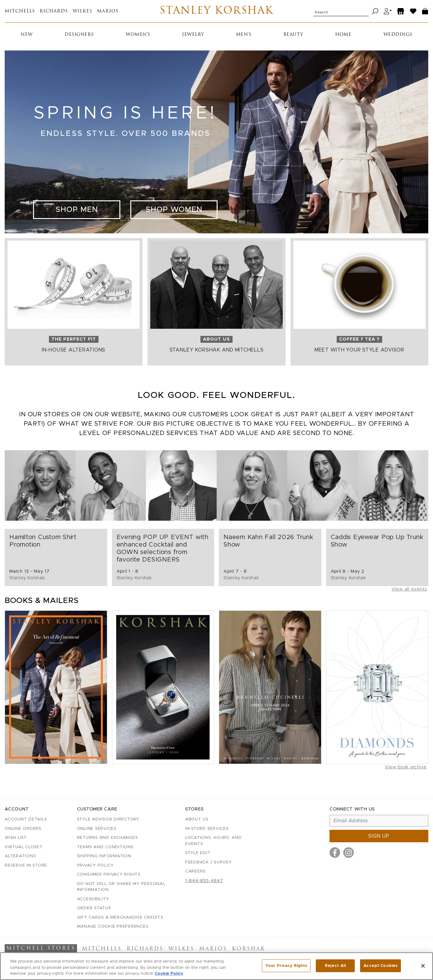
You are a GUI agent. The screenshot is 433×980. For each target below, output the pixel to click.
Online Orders (23, 829)
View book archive (406, 767)
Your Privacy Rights (286, 969)
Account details (26, 819)
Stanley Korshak (217, 11)
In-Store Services (207, 829)
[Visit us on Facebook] (335, 853)
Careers (195, 871)
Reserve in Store (26, 865)
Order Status (94, 908)
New (27, 35)
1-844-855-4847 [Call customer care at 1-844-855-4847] (204, 881)
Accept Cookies (380, 969)
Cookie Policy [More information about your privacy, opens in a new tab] (169, 977)
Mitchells (20, 11)
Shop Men (77, 210)
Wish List (16, 838)
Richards (54, 11)
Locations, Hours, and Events (214, 841)
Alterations (20, 856)
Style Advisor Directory (108, 819)
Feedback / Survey (209, 862)
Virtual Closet (24, 847)
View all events (409, 589)
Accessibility (93, 899)
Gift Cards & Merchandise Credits (120, 918)
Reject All (335, 969)
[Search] (375, 11)
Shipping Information (104, 856)
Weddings (398, 35)
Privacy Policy (96, 865)
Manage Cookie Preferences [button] (113, 927)
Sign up (379, 836)
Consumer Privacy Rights (109, 875)
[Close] (423, 969)
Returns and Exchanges (108, 838)
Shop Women (174, 210)
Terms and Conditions (105, 847)
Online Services (97, 829)
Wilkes (82, 11)
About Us (197, 819)
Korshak (249, 949)
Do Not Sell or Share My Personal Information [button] (121, 887)
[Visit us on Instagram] (349, 853)
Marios (108, 11)
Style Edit (198, 853)
